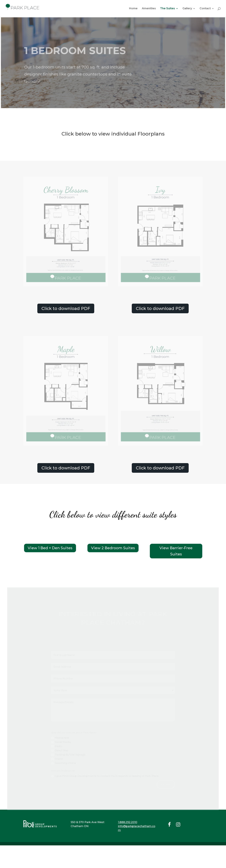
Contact (205, 9)
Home (133, 9)
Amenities (149, 9)
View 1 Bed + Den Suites (50, 548)
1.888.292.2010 (128, 822)
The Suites (168, 9)
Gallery (187, 9)
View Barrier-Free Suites (176, 551)
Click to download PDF (66, 308)
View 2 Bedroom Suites (113, 548)
